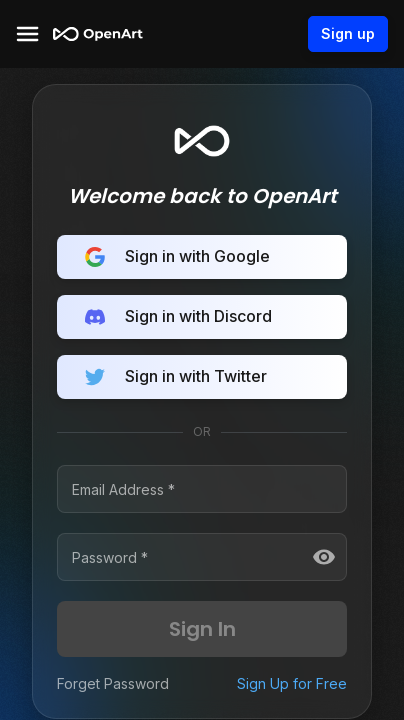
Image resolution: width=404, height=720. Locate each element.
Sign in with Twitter (202, 377)
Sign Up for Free (292, 683)
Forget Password (113, 683)
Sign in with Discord (202, 317)
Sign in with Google (202, 257)
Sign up (348, 34)
